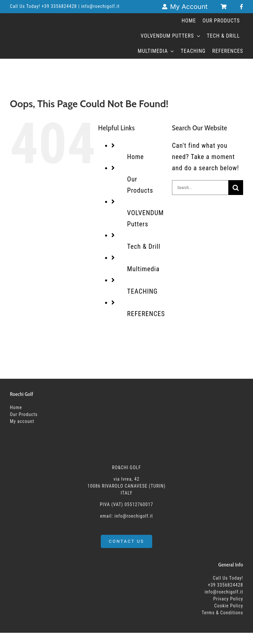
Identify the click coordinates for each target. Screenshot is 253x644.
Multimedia (143, 269)
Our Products (24, 414)
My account (22, 421)
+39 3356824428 (60, 6)
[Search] (236, 188)
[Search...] (200, 188)
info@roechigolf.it (224, 592)
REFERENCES (146, 314)
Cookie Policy (229, 606)
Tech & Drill (144, 246)
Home (136, 157)
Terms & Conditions (222, 613)
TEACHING (142, 291)
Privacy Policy (228, 599)
